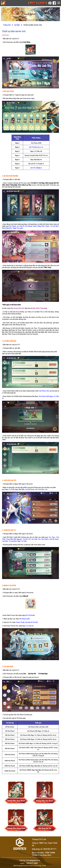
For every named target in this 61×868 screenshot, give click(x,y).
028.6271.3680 (32, 863)
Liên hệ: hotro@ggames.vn (30, 860)
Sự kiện (17, 25)
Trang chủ (7, 25)
